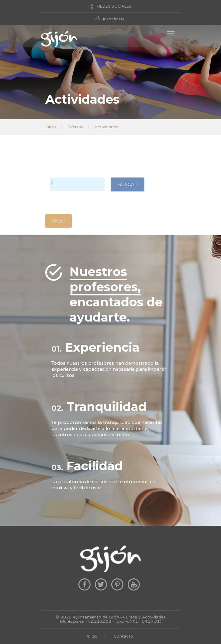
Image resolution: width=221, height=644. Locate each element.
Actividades (106, 127)
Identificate (114, 19)
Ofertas (75, 127)
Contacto (123, 636)
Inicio (51, 127)
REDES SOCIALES (114, 6)
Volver (59, 221)
